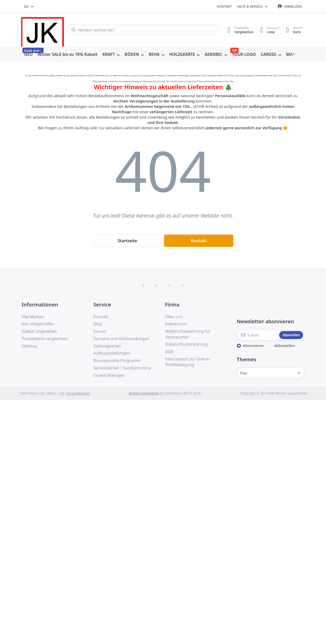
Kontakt (224, 6)
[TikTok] (170, 285)
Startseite (127, 241)
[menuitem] (28, 55)
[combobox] (29, 6)
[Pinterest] (183, 285)
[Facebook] (143, 285)
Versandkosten (78, 393)
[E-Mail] (258, 335)
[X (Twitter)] (156, 285)
